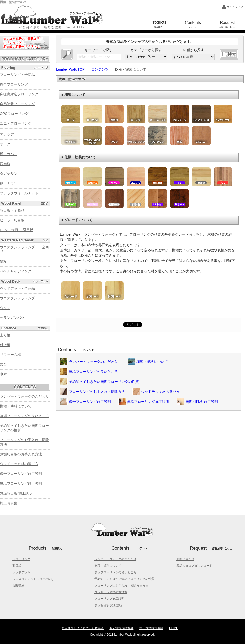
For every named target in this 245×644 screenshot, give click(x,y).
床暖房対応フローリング (19, 94)
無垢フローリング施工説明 (148, 402)
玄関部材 (18, 586)
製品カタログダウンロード (194, 566)
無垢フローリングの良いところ (93, 372)
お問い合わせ (185, 559)
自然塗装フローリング (17, 104)
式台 (3, 364)
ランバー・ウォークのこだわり (93, 362)
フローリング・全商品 (17, 75)
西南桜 (5, 164)
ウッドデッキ (21, 572)
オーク (5, 144)
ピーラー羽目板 (12, 220)
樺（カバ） (9, 154)
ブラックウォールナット (19, 193)
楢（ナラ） (9, 183)
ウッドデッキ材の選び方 (160, 392)
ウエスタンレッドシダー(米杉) (33, 579)
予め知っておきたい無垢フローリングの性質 (104, 382)
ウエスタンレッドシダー (19, 298)
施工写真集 (9, 503)
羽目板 (17, 566)
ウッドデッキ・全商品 (17, 288)
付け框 (5, 345)
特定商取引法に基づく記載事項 (83, 628)
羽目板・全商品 (12, 210)
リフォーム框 (10, 355)
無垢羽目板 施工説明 (202, 402)
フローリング (21, 559)
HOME (174, 628)
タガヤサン (9, 174)
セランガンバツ (12, 318)
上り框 (5, 335)
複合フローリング (14, 84)
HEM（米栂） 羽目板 (17, 230)
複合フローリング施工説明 (90, 402)
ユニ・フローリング (16, 123)
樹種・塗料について (152, 362)
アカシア (7, 134)
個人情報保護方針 (121, 628)
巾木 (3, 374)
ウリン (5, 308)
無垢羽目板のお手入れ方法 (21, 454)
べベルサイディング (16, 271)
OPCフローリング (14, 114)
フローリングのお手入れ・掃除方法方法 (121, 586)
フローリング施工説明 (109, 599)
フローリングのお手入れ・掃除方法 (97, 392)
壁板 (3, 261)
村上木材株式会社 (151, 628)
